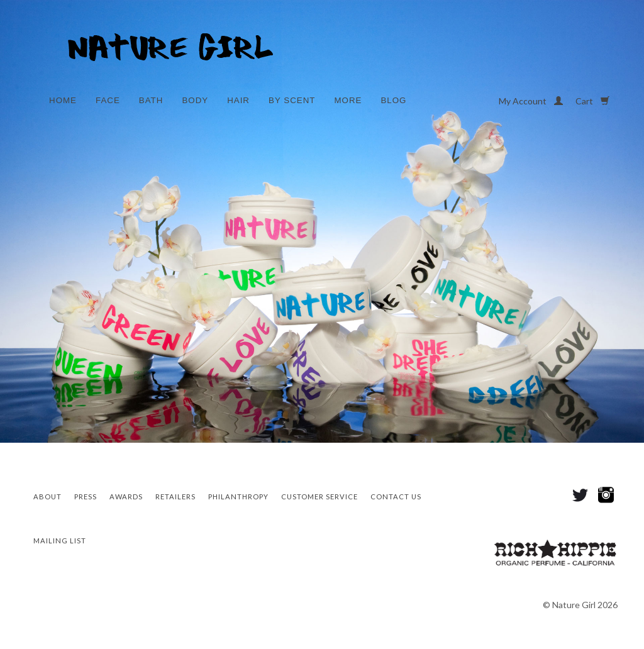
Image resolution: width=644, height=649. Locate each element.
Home (63, 100)
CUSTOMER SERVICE (319, 496)
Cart (592, 101)
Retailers (175, 496)
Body (195, 100)
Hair (238, 100)
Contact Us (396, 496)
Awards (126, 496)
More (348, 100)
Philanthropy (238, 496)
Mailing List (60, 541)
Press (86, 496)
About (47, 496)
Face (108, 100)
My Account (531, 101)
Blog (393, 100)
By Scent (292, 100)
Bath (151, 100)
